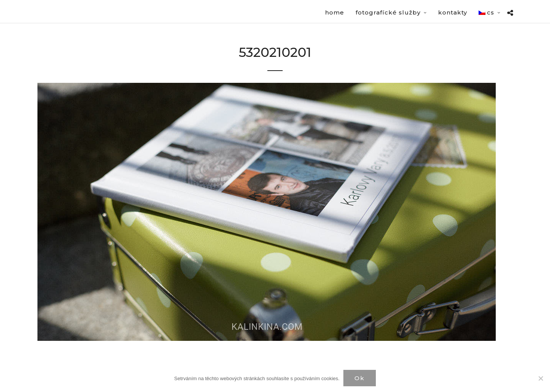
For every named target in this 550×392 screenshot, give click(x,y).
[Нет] (540, 378)
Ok (360, 378)
